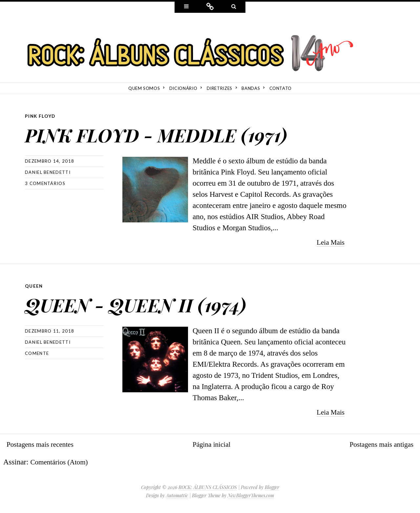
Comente (37, 353)
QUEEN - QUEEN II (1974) (161, 302)
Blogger (272, 487)
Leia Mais (329, 242)
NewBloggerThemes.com (251, 495)
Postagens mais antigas (379, 444)
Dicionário (183, 88)
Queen (34, 286)
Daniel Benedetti (48, 172)
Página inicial (212, 444)
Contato (281, 88)
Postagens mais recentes (43, 444)
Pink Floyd (41, 116)
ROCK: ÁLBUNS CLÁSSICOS (208, 487)
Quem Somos (144, 88)
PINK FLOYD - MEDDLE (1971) (186, 133)
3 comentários (45, 183)
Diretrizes (220, 88)
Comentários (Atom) (62, 461)
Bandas (251, 88)
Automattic (177, 495)
